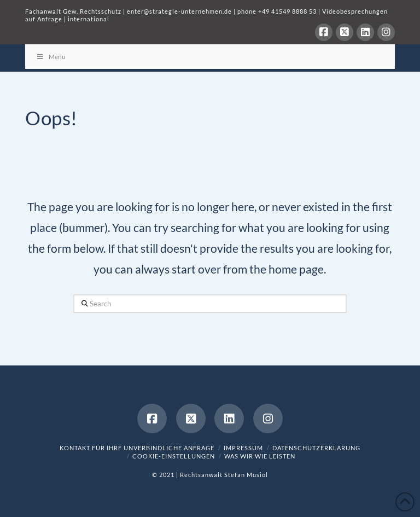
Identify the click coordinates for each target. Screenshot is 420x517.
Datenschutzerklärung (316, 448)
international (89, 19)
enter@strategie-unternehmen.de (179, 11)
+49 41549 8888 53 (287, 11)
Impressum (243, 448)
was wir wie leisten (260, 456)
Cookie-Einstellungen (174, 456)
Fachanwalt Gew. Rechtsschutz (74, 11)
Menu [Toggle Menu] (51, 57)
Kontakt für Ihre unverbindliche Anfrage (137, 448)
